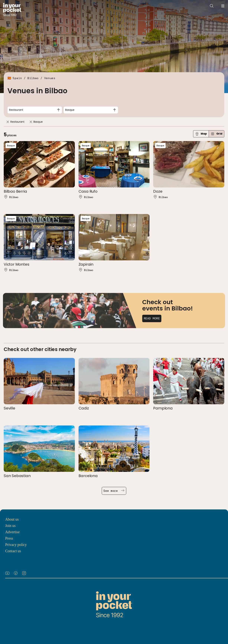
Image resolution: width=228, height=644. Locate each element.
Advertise (12, 532)
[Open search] (212, 6)
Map (201, 134)
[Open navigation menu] (223, 6)
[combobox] (35, 110)
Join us (10, 526)
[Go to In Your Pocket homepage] (12, 10)
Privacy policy (16, 545)
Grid (216, 134)
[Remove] (8, 122)
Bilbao (33, 78)
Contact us (13, 551)
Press (9, 538)
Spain (17, 78)
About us (12, 519)
